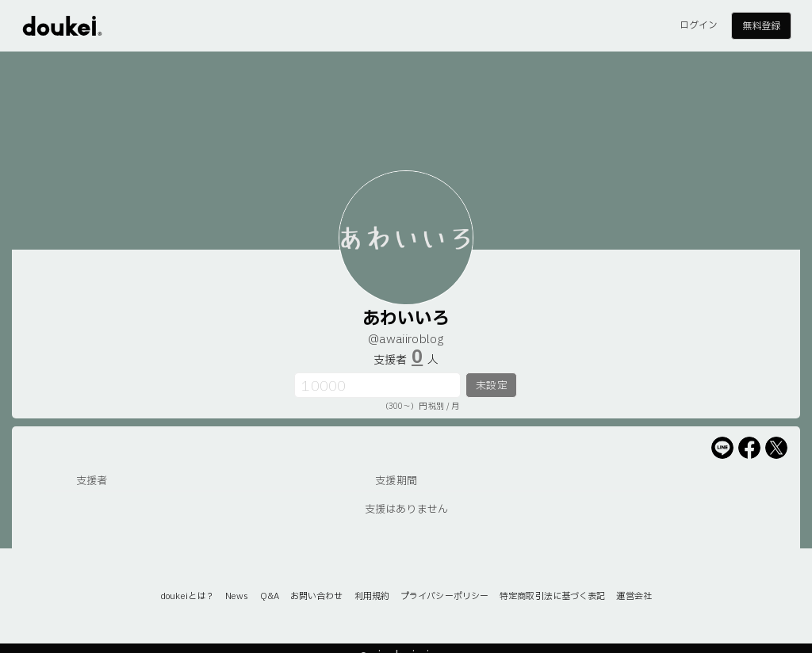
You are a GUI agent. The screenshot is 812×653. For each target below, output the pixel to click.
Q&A (270, 596)
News (237, 596)
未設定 (491, 386)
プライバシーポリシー (444, 596)
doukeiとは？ (187, 596)
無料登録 (761, 26)
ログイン (699, 25)
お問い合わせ (317, 596)
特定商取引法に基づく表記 (552, 596)
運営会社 (634, 596)
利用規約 (372, 596)
